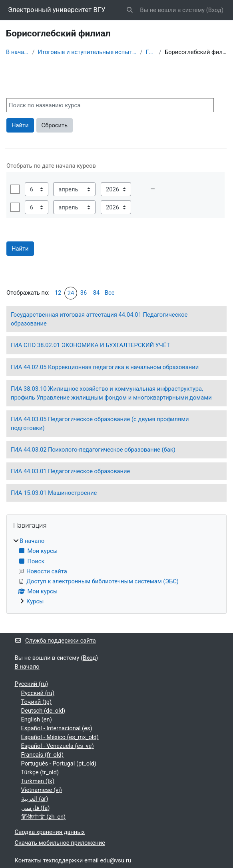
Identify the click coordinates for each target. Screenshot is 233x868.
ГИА (151, 52)
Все (110, 293)
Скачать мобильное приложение (60, 843)
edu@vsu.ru (116, 860)
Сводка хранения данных (50, 832)
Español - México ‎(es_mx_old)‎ (60, 737)
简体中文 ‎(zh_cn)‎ (44, 817)
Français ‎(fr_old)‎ (43, 755)
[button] (129, 10)
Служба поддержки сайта (55, 641)
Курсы (35, 601)
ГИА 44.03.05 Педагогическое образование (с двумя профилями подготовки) (100, 424)
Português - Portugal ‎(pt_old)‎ (59, 764)
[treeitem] (117, 571)
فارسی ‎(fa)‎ (36, 808)
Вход (215, 10)
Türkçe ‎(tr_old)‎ (40, 772)
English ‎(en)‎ (37, 719)
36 (84, 293)
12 (58, 293)
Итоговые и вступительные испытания (88, 52)
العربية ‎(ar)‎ (35, 799)
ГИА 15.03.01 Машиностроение (54, 493)
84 (97, 293)
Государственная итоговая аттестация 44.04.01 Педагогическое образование (99, 319)
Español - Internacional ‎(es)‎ (57, 728)
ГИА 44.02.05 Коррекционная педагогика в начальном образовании (105, 367)
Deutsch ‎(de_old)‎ (43, 711)
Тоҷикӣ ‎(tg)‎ (37, 702)
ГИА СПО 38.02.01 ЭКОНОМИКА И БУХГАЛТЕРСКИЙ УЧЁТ (90, 345)
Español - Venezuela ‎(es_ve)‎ (58, 746)
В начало (18, 52)
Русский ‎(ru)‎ (32, 684)
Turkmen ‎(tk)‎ (38, 781)
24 (71, 293)
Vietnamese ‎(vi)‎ (42, 790)
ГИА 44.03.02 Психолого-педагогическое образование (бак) (93, 450)
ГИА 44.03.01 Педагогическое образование (70, 471)
